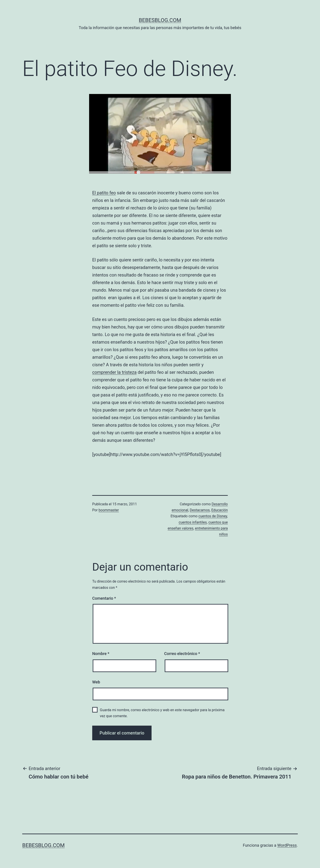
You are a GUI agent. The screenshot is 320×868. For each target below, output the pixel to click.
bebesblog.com (160, 20)
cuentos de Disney (213, 516)
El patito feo (104, 193)
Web (96, 682)
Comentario (104, 598)
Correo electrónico (182, 654)
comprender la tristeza (114, 372)
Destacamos (200, 510)
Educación (220, 510)
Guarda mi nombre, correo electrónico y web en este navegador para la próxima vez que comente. (162, 713)
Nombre (101, 654)
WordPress (287, 845)
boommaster (109, 510)
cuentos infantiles (193, 522)
